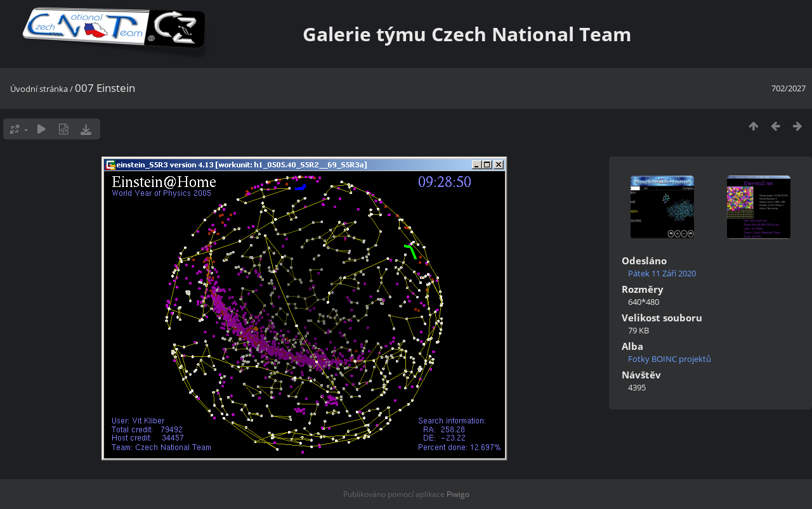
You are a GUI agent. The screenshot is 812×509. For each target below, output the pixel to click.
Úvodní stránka (39, 89)
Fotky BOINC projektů (670, 359)
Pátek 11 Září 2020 (662, 273)
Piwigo (458, 494)
